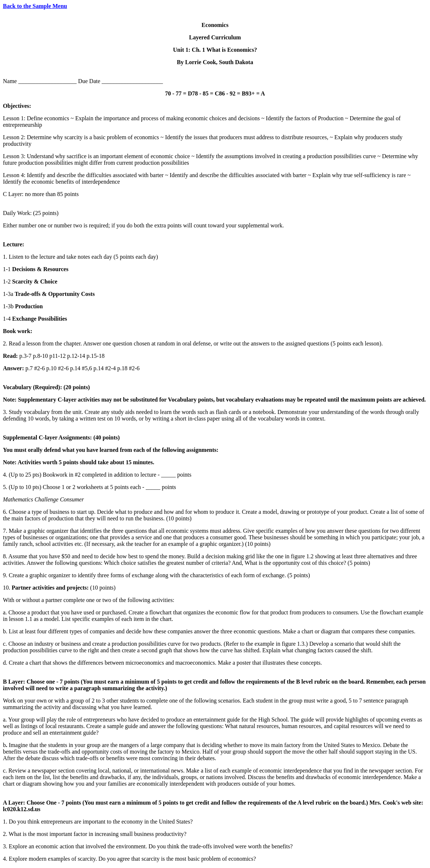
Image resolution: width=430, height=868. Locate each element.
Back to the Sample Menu (35, 6)
